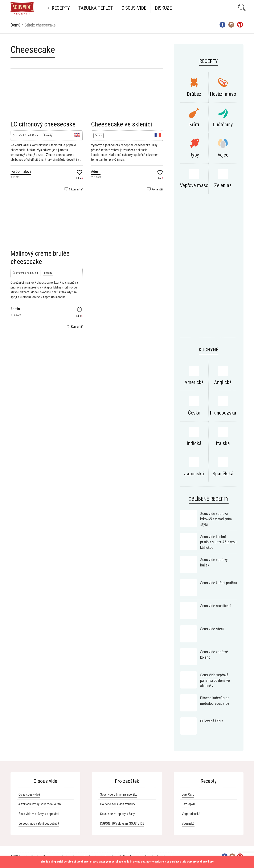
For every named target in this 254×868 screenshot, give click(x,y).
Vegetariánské (191, 814)
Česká (194, 413)
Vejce (223, 155)
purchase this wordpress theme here (192, 862)
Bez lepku (188, 804)
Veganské (188, 823)
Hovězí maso (223, 94)
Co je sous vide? (29, 794)
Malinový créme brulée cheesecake (40, 257)
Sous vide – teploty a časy (117, 814)
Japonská (194, 474)
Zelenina (223, 185)
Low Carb (188, 794)
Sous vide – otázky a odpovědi (39, 814)
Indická (194, 443)
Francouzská (223, 413)
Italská (223, 443)
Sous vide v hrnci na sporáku (119, 794)
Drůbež (194, 94)
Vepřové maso (194, 185)
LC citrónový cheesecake (43, 124)
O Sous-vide (134, 8)
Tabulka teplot (96, 8)
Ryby (194, 155)
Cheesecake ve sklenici (122, 124)
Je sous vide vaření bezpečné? (39, 823)
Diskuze (163, 8)
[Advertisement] (209, 270)
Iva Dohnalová (21, 171)
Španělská (223, 474)
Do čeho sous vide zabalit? (118, 804)
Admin (96, 171)
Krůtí (194, 125)
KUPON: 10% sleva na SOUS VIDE (122, 823)
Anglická (223, 382)
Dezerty (48, 136)
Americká (194, 382)
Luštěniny (223, 125)
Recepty (61, 8)
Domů (15, 25)
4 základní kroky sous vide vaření (40, 804)
